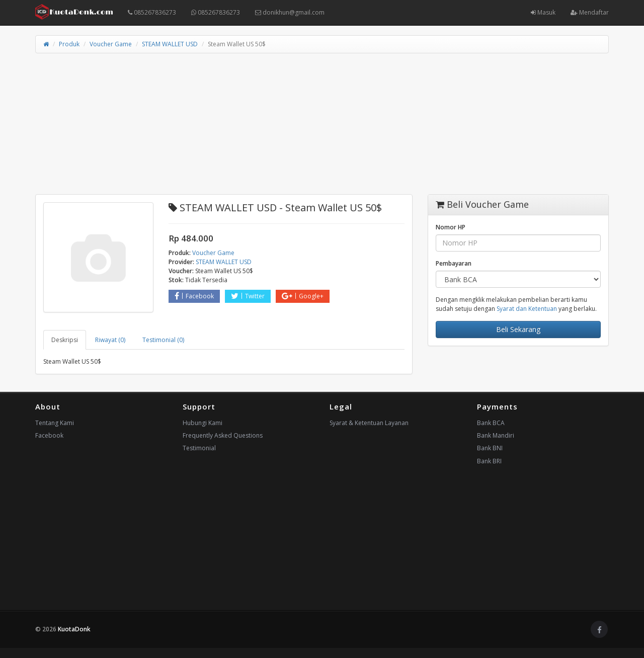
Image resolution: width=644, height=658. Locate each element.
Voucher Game (111, 44)
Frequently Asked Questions (223, 435)
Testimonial (199, 448)
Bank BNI (490, 448)
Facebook (194, 296)
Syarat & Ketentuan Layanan (369, 423)
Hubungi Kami (203, 423)
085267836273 (152, 12)
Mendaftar (590, 12)
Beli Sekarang (518, 329)
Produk (69, 44)
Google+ (303, 296)
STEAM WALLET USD (170, 44)
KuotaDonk (74, 629)
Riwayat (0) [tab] (110, 340)
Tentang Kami (55, 423)
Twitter (248, 296)
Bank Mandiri (496, 435)
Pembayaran (454, 263)
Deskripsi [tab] (65, 340)
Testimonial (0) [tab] (163, 340)
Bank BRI (489, 461)
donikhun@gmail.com (290, 12)
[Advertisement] (322, 124)
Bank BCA (491, 423)
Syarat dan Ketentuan (527, 309)
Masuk (543, 12)
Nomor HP (451, 227)
